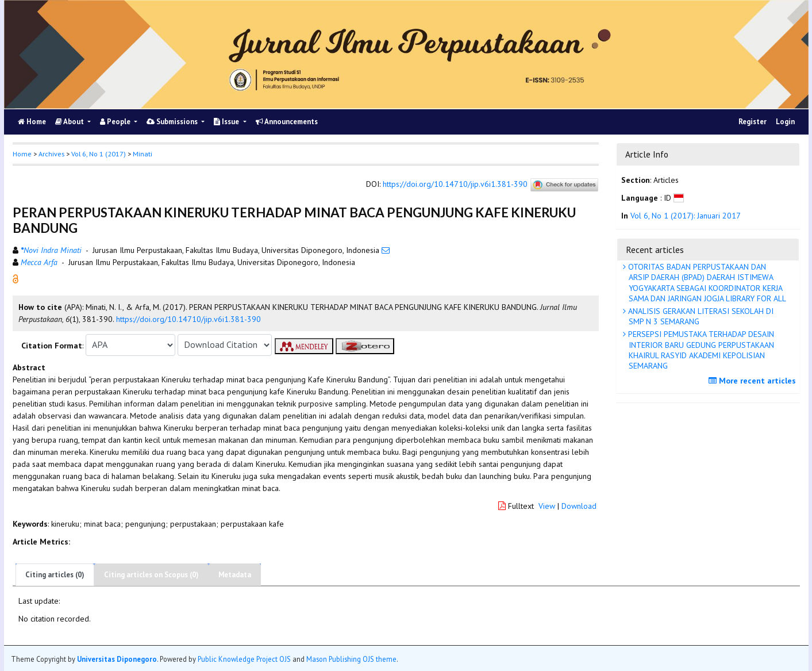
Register (753, 122)
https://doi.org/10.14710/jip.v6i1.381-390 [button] (188, 319)
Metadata (235, 575)
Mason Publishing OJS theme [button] (351, 659)
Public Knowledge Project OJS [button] (244, 659)
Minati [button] (143, 154)
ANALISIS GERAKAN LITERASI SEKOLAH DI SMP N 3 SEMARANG (700, 316)
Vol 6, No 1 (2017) (99, 154)
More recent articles (754, 381)
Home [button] (22, 154)
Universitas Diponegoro (117, 659)
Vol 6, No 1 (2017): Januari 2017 (686, 216)
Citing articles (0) (55, 575)
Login (785, 122)
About (70, 122)
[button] (16, 278)
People (116, 122)
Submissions (173, 122)
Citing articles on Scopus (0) (151, 575)
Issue (227, 122)
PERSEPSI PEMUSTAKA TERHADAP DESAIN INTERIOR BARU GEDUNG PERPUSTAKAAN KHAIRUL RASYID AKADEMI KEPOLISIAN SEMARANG (700, 350)
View (547, 506)
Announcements (287, 122)
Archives (51, 154)
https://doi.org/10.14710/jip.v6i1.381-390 (455, 184)
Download (579, 506)
